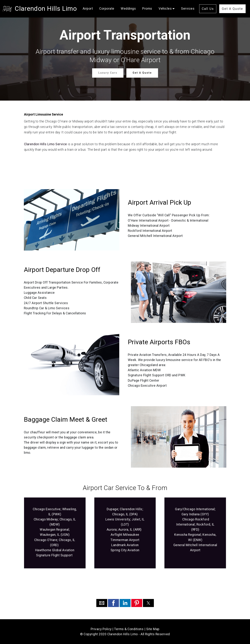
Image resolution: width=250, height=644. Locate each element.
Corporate (107, 9)
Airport (88, 9)
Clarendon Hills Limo (46, 9)
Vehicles (165, 9)
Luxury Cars (108, 73)
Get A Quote (232, 9)
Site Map (153, 629)
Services (188, 9)
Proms (147, 9)
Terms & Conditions (129, 629)
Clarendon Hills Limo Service (46, 144)
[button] (102, 603)
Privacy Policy (101, 629)
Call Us (208, 9)
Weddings (128, 9)
